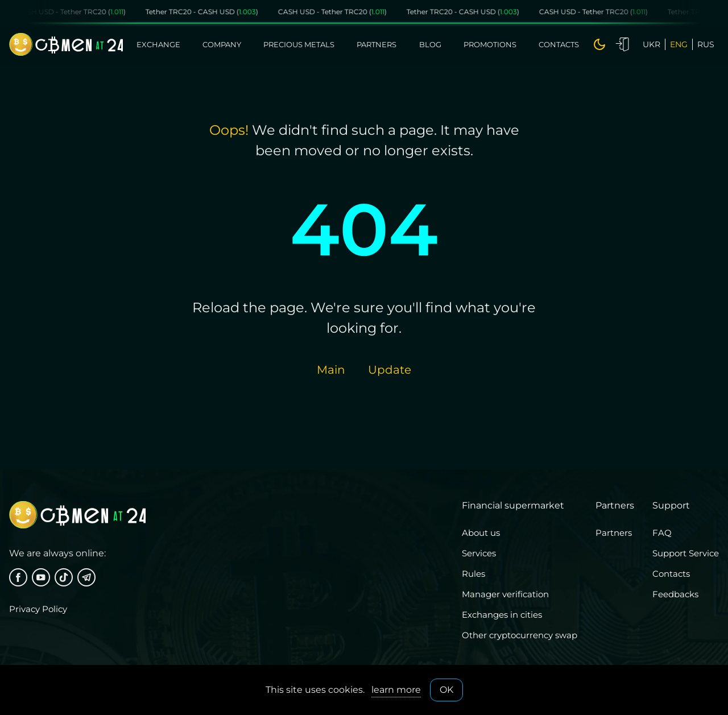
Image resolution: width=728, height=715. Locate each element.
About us (481, 533)
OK (446, 690)
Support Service (686, 553)
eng (679, 44)
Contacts (559, 44)
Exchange (158, 44)
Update (390, 370)
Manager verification (505, 594)
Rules (473, 574)
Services (479, 553)
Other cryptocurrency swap (520, 635)
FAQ (662, 533)
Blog (430, 44)
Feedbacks (675, 594)
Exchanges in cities (502, 615)
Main (331, 370)
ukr (652, 44)
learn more (396, 690)
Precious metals (299, 44)
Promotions (490, 44)
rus (706, 44)
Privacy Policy (38, 609)
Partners (377, 44)
